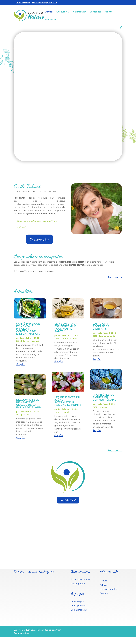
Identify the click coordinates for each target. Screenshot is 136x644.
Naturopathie (80, 12)
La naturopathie (79, 610)
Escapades (95, 12)
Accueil (49, 12)
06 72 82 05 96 (23, 2)
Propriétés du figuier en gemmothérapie (104, 397)
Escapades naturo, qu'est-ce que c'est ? (43, 48)
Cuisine (26, 341)
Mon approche (79, 605)
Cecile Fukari (26, 338)
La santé (35, 341)
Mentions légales (108, 589)
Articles (108, 12)
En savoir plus (34, 151)
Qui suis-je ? (63, 12)
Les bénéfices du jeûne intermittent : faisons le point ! (68, 401)
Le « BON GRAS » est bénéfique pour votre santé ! (66, 328)
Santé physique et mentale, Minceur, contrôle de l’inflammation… (29, 329)
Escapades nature (80, 579)
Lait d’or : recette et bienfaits (101, 326)
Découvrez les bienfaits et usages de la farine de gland (29, 404)
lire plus (20, 364)
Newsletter (51, 20)
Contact (104, 593)
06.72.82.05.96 (68, 500)
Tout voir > (115, 450)
